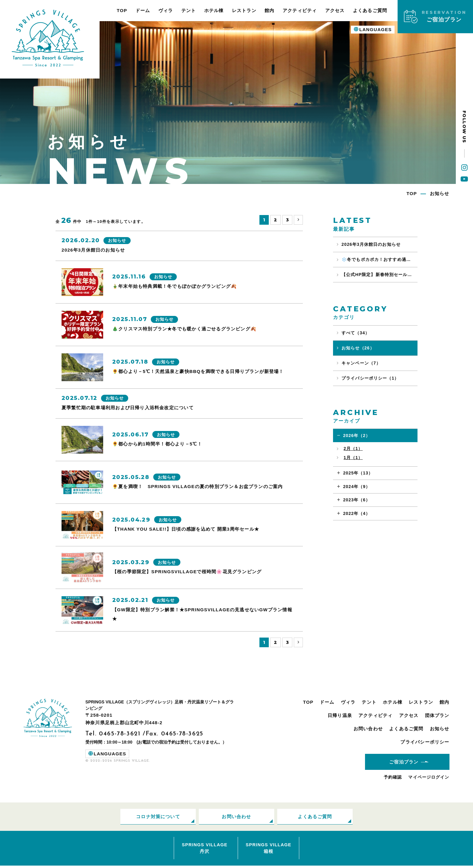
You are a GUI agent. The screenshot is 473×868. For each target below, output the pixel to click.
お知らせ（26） (358, 348)
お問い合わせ (368, 729)
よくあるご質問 (370, 10)
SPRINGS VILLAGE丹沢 (205, 850)
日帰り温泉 (340, 716)
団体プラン (437, 716)
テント (189, 10)
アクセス (335, 10)
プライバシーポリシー (425, 743)
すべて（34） (356, 333)
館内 (269, 10)
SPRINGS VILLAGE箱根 (268, 850)
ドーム (143, 10)
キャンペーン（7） (361, 363)
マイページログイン (429, 778)
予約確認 (393, 778)
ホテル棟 (214, 10)
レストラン (244, 10)
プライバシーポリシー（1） (370, 378)
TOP (122, 10)
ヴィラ (166, 10)
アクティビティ (300, 10)
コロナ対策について (158, 818)
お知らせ (440, 729)
